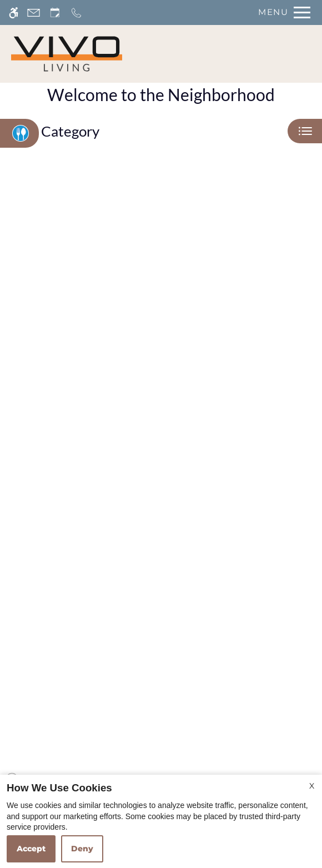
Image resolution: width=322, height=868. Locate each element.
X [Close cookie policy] (312, 786)
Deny (82, 849)
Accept (31, 849)
